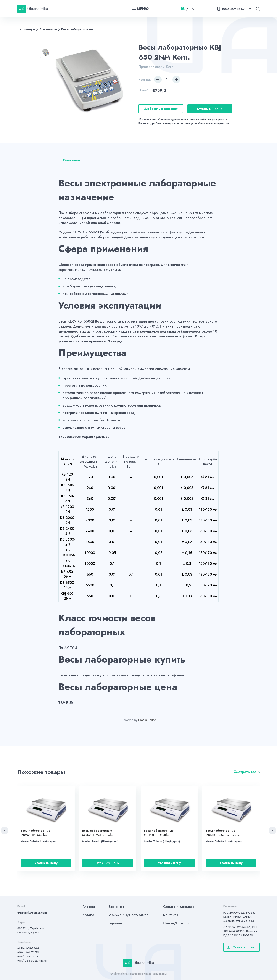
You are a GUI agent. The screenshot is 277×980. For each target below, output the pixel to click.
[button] (5, 831)
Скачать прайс (242, 947)
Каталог (89, 915)
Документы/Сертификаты (129, 915)
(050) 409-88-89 (28, 948)
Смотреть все (245, 772)
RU (183, 9)
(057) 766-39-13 (28, 957)
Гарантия (116, 923)
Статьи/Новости (176, 923)
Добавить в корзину (161, 109)
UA (192, 9)
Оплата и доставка (179, 907)
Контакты (171, 915)
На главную (26, 29)
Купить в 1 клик (210, 109)
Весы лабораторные (77, 29)
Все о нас (117, 907)
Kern (170, 67)
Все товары (48, 29)
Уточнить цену (46, 863)
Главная (89, 907)
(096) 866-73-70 (28, 952)
